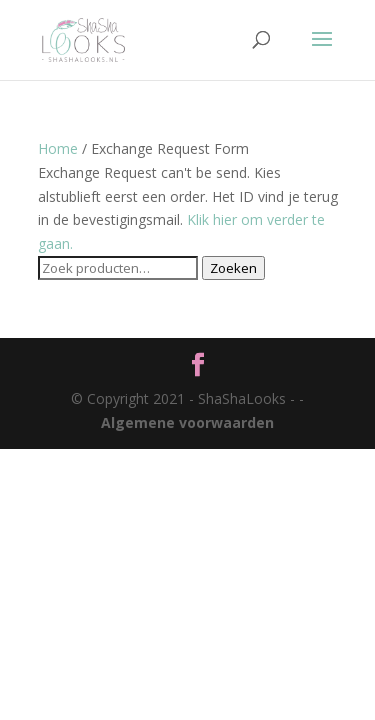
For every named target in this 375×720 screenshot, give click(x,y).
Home (58, 148)
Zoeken (233, 268)
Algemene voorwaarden (187, 422)
